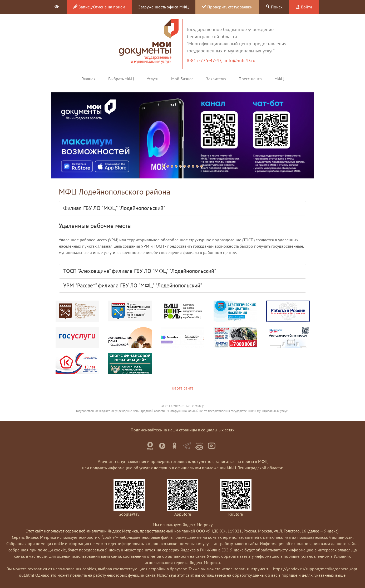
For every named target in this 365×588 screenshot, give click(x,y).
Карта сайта (183, 388)
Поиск (274, 7)
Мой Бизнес (182, 79)
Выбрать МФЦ (121, 79)
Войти (304, 7)
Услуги (153, 79)
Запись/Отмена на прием (99, 7)
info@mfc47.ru (240, 60)
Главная (88, 79)
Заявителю (216, 79)
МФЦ (279, 79)
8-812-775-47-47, (206, 60)
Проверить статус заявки (227, 7)
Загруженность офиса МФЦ (164, 7)
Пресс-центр (250, 79)
